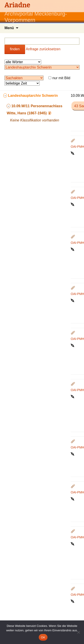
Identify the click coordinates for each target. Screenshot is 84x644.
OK (43, 637)
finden (15, 49)
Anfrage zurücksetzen (43, 49)
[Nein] (78, 632)
